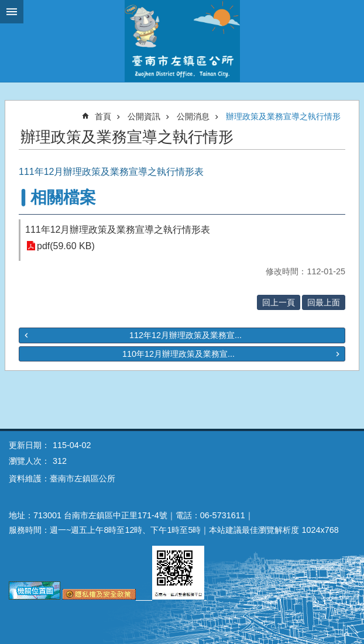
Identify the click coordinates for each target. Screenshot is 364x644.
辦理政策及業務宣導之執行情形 (283, 116)
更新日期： (29, 445)
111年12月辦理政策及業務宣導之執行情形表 (118, 230)
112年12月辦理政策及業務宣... (186, 335)
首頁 (103, 116)
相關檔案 (63, 197)
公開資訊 (144, 116)
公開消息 (193, 116)
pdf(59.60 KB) (66, 246)
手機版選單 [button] (12, 12)
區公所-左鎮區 (182, 41)
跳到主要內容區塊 (6, 6)
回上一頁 (279, 302)
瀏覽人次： (29, 461)
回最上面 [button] (324, 302)
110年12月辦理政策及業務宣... (178, 354)
